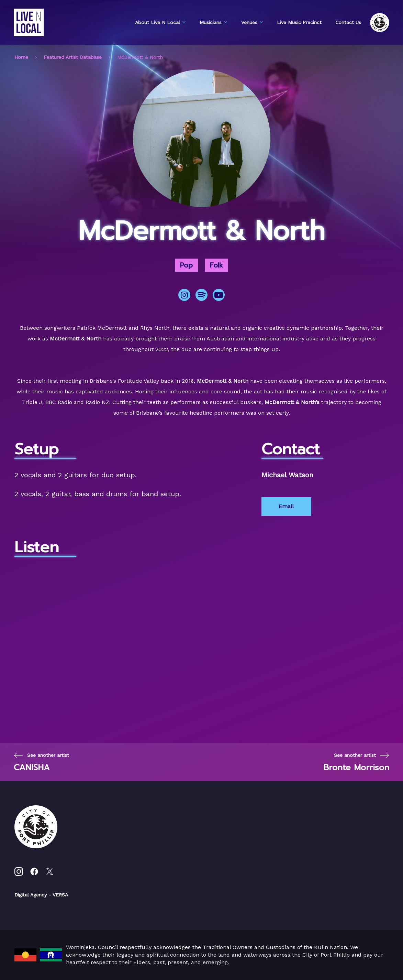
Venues (252, 22)
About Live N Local (160, 22)
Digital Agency (31, 895)
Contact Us (348, 22)
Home (21, 57)
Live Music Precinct (299, 22)
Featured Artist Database (73, 57)
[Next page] (356, 762)
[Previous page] (41, 762)
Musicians (214, 22)
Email (286, 506)
